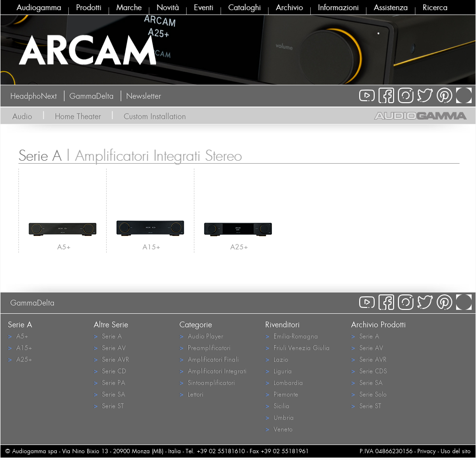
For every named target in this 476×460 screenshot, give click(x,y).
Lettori (191, 394)
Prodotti (89, 7)
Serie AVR (111, 359)
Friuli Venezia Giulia (297, 347)
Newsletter (143, 96)
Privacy (427, 451)
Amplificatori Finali (209, 359)
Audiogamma (39, 7)
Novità (168, 7)
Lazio (277, 359)
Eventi (204, 7)
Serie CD (110, 371)
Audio (22, 116)
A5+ (64, 247)
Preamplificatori (205, 347)
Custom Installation (155, 116)
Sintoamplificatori (207, 382)
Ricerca (435, 7)
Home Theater (78, 116)
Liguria (278, 371)
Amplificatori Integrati (213, 371)
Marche (129, 7)
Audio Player (201, 336)
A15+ (151, 247)
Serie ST (109, 406)
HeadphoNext (33, 96)
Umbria (279, 417)
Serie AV (110, 347)
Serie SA (109, 394)
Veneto (279, 429)
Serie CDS (369, 371)
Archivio (289, 7)
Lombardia (284, 382)
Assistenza (391, 7)
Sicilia (277, 406)
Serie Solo (369, 394)
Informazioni (338, 7)
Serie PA (109, 382)
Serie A (108, 336)
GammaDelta (91, 96)
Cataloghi (245, 7)
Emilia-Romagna (292, 336)
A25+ (239, 247)
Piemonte (282, 394)
